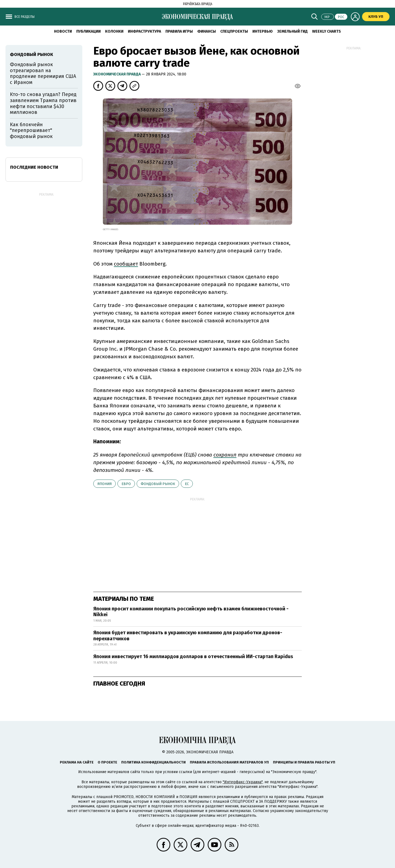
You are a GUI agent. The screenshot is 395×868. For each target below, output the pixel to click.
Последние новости (34, 167)
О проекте (107, 762)
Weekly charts (327, 31)
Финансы (207, 31)
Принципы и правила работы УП (304, 762)
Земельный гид (292, 31)
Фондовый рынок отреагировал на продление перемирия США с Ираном (43, 73)
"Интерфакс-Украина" (243, 782)
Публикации (88, 31)
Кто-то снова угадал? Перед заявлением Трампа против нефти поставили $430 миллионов (43, 103)
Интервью (263, 31)
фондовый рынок (158, 484)
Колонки (114, 31)
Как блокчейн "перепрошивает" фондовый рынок (31, 130)
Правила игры (179, 31)
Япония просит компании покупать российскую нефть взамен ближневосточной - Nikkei (191, 612)
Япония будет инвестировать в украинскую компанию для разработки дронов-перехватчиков (188, 636)
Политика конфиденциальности (153, 762)
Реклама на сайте (77, 762)
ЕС (187, 484)
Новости (63, 31)
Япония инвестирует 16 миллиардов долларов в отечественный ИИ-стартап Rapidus (193, 656)
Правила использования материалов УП (229, 762)
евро (126, 484)
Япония (105, 484)
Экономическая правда (117, 74)
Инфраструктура (144, 31)
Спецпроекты (234, 31)
